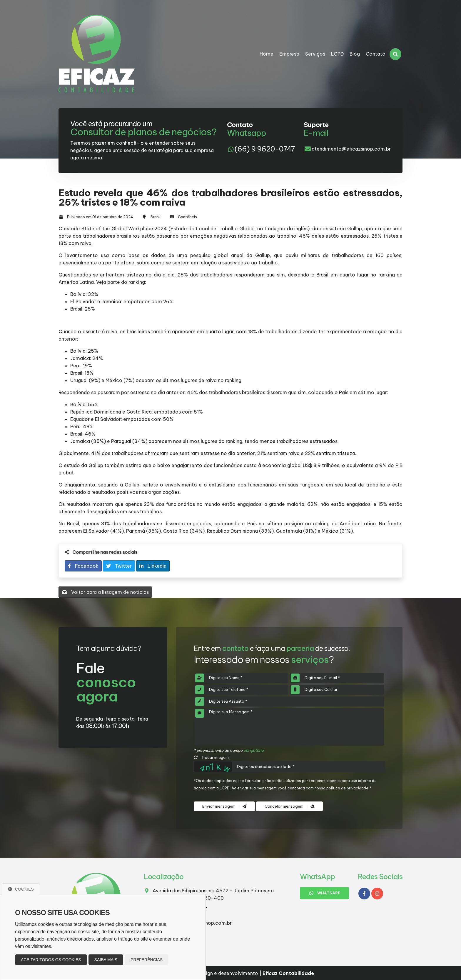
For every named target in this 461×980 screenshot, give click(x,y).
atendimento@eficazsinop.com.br (351, 149)
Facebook (83, 566)
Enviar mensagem (224, 806)
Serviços (315, 54)
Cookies (21, 889)
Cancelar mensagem (289, 806)
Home (267, 54)
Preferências (147, 960)
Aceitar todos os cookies (51, 960)
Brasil (156, 217)
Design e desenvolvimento (225, 973)
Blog (355, 54)
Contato (376, 54)
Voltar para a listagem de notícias (105, 592)
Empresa (289, 54)
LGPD (337, 54)
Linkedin (153, 566)
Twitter (119, 566)
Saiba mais (106, 960)
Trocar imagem (211, 757)
